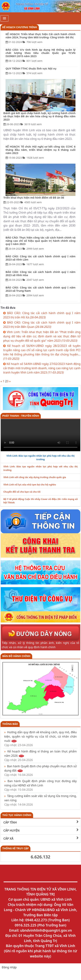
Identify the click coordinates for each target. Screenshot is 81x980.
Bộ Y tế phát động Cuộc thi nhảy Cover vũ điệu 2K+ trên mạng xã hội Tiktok (40, 501)
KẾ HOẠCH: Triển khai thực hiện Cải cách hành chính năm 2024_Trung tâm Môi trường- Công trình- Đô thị (40, 36)
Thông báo (10, 724)
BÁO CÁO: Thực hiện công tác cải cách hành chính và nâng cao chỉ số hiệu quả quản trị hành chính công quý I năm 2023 (40, 241)
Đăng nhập (9, 967)
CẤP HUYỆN (41, 830)
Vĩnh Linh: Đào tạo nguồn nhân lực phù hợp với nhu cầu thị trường (40, 458)
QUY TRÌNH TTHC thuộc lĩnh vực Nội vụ (31, 68)
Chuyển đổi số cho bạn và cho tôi (22, 492)
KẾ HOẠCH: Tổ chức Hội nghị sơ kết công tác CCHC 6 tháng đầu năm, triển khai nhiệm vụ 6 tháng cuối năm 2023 (40, 150)
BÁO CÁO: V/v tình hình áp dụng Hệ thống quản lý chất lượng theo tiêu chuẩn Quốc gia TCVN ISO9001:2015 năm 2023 (40, 53)
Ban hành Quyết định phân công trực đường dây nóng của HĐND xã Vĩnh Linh (40, 785)
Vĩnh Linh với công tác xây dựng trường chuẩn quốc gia (35, 477)
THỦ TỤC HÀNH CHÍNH (17, 815)
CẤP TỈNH (41, 822)
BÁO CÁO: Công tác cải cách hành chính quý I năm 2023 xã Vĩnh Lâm (40, 258)
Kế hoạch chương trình (20, 27)
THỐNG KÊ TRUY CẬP (15, 848)
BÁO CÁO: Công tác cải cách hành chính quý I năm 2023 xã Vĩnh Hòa (40, 273)
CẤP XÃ (41, 838)
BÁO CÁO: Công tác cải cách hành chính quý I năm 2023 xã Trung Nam (40, 289)
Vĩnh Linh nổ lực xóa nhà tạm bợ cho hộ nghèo (30, 485)
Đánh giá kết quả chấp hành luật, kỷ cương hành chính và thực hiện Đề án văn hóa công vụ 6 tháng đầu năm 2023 (39, 116)
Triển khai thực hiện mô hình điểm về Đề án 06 (34, 198)
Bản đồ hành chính (16, 656)
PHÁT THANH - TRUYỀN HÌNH (21, 416)
